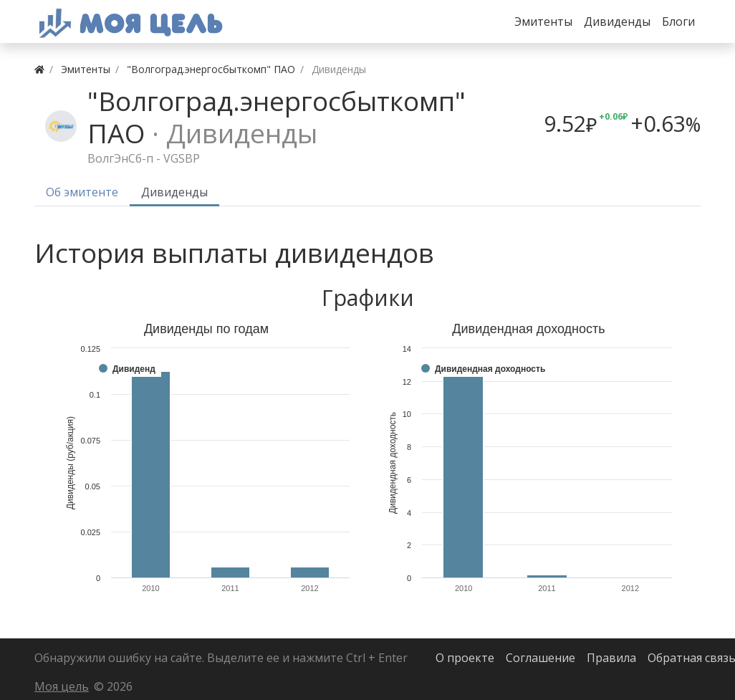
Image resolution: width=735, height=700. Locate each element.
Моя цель (62, 686)
